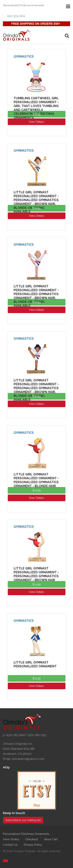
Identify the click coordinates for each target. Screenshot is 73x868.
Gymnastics (24, 57)
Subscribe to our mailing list (23, 820)
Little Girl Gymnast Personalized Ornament (35, 664)
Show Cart (51, 839)
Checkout (32, 839)
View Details (36, 122)
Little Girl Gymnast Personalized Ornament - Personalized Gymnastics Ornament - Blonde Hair (36, 480)
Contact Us (10, 845)
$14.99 (37, 208)
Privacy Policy (33, 845)
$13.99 (37, 114)
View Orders (11, 839)
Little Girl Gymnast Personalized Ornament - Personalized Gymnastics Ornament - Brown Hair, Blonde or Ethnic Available (36, 202)
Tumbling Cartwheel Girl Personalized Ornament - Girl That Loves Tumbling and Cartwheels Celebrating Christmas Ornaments (36, 108)
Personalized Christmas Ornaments (26, 834)
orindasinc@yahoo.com (28, 759)
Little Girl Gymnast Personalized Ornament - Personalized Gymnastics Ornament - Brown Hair (36, 574)
